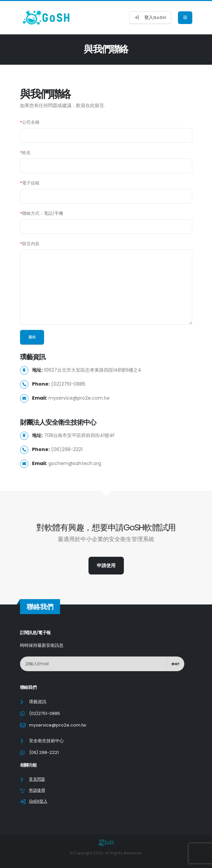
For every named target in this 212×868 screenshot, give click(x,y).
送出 (32, 337)
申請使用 (106, 565)
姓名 (25, 153)
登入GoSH (150, 18)
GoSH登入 (39, 801)
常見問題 (38, 779)
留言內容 (30, 244)
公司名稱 (30, 122)
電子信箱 (30, 183)
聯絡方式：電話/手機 (42, 213)
